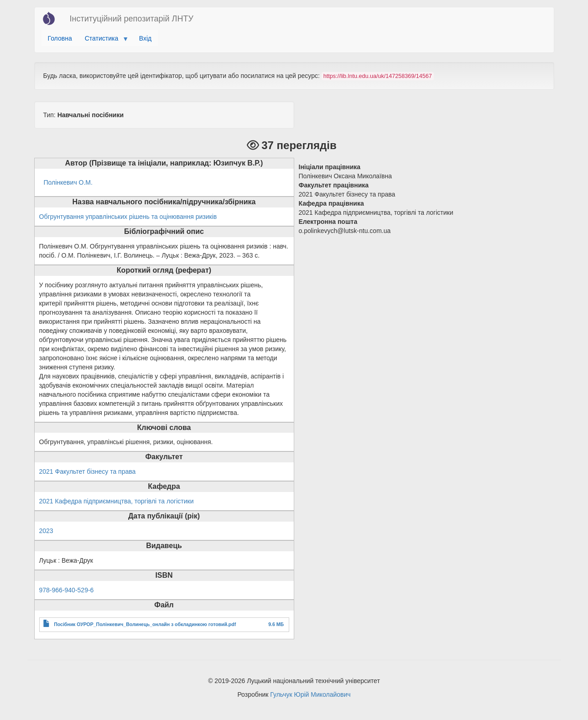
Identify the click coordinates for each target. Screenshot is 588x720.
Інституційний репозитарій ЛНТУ (132, 19)
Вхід (145, 38)
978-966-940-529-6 (67, 590)
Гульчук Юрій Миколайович (310, 694)
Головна (60, 38)
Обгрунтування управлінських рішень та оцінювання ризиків (128, 217)
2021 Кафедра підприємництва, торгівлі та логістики (117, 501)
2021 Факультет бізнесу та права (88, 471)
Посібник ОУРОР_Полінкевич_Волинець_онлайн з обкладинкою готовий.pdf (145, 624)
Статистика (103, 41)
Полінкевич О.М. (68, 182)
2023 (46, 531)
